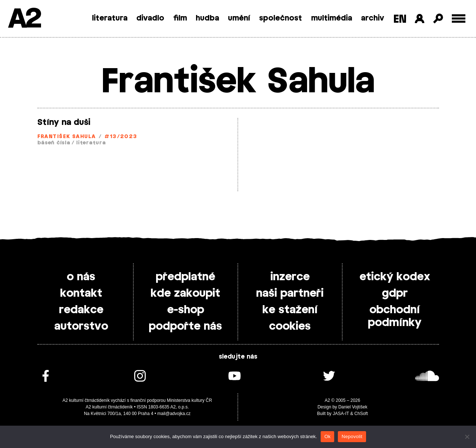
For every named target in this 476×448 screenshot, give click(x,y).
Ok (327, 436)
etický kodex (395, 277)
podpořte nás (185, 326)
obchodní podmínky (395, 316)
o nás (81, 277)
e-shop (186, 310)
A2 (24, 19)
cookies (290, 326)
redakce (81, 310)
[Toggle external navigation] (459, 18)
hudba (207, 18)
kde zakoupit (185, 293)
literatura (110, 18)
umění (239, 18)
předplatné (185, 277)
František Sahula (67, 137)
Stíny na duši (64, 122)
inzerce (290, 277)
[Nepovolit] (467, 437)
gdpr (395, 293)
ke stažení (290, 310)
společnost (281, 18)
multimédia (332, 18)
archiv (372, 18)
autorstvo (81, 326)
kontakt (81, 293)
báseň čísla (54, 143)
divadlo (150, 18)
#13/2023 (121, 137)
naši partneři (290, 293)
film (180, 18)
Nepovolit (352, 436)
